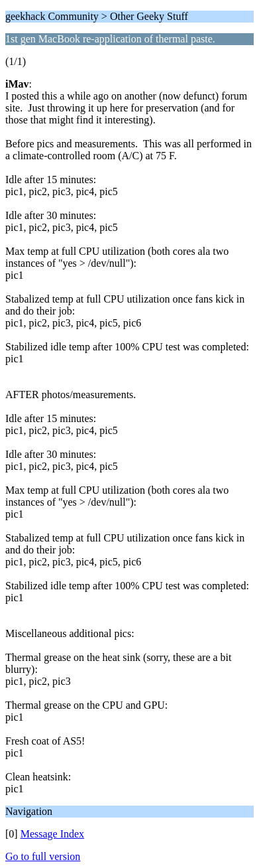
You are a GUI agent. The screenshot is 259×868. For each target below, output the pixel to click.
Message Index (52, 834)
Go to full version (43, 856)
